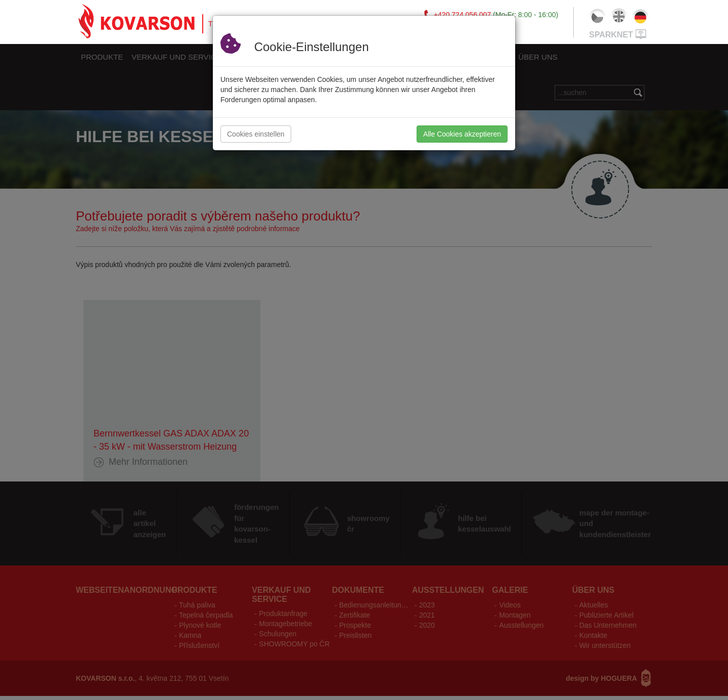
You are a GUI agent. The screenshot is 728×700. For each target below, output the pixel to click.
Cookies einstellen (256, 134)
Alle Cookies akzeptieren (462, 134)
